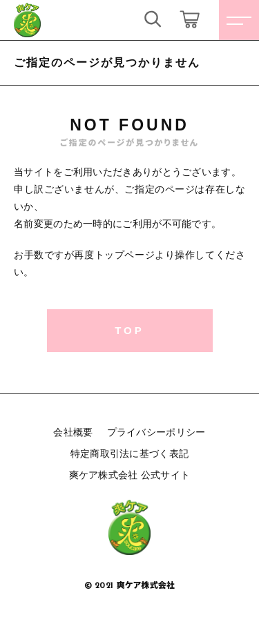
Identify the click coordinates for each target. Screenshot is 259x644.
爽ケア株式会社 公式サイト (130, 475)
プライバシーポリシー (156, 432)
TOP (129, 330)
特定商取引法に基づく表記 (130, 453)
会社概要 (73, 432)
